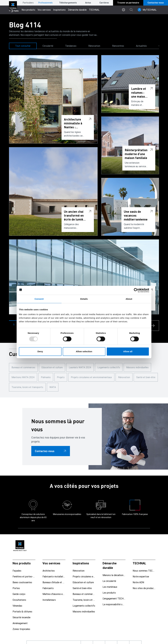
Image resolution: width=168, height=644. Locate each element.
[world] (124, 10)
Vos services (44, 10)
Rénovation (94, 46)
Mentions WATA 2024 (23, 377)
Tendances (71, 46)
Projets (61, 377)
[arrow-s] (154, 326)
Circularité (48, 46)
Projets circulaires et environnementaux (91, 377)
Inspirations (59, 10)
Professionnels (45, 3)
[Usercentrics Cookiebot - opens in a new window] (136, 290)
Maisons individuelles (137, 367)
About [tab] (129, 299)
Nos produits (28, 10)
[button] (14, 325)
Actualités (141, 46)
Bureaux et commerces (23, 367)
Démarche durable (77, 10)
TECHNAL (94, 10)
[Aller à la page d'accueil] (14, 7)
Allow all (128, 351)
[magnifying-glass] (131, 10)
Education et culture (52, 367)
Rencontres (118, 46)
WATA (53, 387)
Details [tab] (84, 299)
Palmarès (46, 377)
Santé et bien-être (146, 377)
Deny (40, 351)
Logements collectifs (109, 367)
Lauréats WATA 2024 (80, 367)
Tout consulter (23, 46)
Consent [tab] (39, 299)
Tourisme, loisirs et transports (27, 387)
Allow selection (84, 351)
